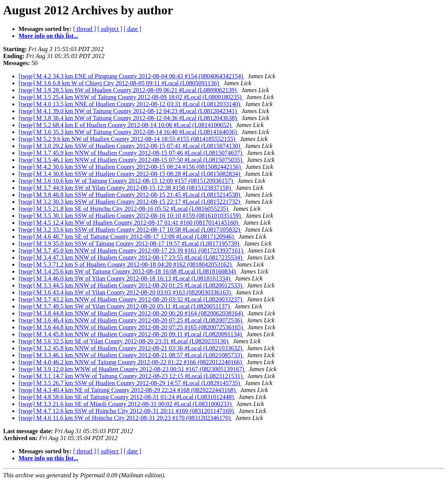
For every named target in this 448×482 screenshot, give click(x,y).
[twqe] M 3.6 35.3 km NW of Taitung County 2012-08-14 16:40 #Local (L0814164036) (129, 132)
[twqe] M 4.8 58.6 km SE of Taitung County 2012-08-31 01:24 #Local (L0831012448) (127, 397)
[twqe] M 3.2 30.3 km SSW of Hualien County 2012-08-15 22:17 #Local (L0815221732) (130, 202)
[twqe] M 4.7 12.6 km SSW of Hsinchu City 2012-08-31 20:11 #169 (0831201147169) (127, 411)
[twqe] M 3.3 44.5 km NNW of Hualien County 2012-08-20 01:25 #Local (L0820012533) (131, 285)
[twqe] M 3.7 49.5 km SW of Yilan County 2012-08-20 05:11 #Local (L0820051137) (125, 306)
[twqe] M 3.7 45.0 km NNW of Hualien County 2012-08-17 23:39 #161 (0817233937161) (131, 250)
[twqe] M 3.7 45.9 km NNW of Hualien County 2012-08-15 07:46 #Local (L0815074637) (131, 153)
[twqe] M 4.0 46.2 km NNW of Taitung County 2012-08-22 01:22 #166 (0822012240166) (131, 362)
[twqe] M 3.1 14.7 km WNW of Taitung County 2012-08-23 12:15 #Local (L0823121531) (131, 376)
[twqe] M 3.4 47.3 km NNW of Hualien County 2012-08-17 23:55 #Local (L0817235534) (131, 257)
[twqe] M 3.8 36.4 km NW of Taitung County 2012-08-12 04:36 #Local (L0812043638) (129, 118)
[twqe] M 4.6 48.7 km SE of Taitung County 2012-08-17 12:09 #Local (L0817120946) (127, 237)
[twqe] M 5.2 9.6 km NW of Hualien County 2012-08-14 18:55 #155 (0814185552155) (128, 139)
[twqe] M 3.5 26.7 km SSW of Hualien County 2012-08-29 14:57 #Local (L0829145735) (130, 383)
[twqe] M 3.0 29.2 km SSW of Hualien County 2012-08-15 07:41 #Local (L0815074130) (130, 146)
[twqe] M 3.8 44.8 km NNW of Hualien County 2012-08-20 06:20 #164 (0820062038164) (131, 313)
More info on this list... (48, 36)
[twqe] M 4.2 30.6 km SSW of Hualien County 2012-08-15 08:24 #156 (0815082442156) (130, 167)
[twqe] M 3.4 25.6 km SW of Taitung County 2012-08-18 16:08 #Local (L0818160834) (128, 271)
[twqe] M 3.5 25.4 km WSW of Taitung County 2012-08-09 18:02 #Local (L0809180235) (131, 97)
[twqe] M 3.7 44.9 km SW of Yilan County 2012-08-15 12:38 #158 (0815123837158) (125, 188)
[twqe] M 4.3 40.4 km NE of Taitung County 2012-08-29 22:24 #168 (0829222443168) (128, 390)
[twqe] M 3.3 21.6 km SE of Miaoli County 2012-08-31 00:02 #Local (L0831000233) (126, 404)
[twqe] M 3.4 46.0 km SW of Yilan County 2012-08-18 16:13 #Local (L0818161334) (125, 278)
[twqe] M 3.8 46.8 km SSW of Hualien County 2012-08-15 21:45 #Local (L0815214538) (130, 195)
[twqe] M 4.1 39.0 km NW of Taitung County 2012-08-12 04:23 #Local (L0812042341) (129, 111)
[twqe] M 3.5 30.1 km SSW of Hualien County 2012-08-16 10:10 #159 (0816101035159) (130, 216)
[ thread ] (85, 29)
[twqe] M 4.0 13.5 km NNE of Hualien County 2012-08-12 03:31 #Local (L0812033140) (130, 104)
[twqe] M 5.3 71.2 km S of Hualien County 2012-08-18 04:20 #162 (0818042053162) (126, 264)
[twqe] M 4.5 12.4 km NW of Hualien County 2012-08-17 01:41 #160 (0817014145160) (129, 223)
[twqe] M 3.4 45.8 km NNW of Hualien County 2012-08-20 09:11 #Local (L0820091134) (131, 334)
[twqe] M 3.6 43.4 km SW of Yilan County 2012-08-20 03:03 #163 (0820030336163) (125, 292)
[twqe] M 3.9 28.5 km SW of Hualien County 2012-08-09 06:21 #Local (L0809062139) (128, 90)
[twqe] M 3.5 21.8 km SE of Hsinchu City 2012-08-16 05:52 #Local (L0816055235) (124, 209)
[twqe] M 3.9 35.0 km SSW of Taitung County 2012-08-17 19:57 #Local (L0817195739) (130, 244)
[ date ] (133, 29)
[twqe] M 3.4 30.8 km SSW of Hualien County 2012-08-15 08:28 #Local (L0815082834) (130, 174)
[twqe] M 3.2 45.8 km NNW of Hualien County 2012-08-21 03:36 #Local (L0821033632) (131, 348)
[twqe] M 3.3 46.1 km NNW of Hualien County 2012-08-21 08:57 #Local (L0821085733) (131, 355)
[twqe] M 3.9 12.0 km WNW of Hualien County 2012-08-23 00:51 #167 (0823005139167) (132, 369)
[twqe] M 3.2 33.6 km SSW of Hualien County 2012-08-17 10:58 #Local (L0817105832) (130, 230)
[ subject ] (110, 29)
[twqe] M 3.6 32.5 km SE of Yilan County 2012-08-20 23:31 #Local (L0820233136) (124, 341)
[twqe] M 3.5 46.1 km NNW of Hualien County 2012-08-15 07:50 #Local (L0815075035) (131, 160)
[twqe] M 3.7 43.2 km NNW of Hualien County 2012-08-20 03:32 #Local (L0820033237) (131, 299)
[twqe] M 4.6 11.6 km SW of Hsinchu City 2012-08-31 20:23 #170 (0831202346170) (125, 418)
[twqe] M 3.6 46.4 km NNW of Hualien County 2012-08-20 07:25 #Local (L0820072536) (131, 320)
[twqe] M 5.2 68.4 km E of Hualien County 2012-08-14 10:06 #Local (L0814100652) (126, 125)
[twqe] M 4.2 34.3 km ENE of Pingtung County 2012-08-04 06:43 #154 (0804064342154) (132, 76)
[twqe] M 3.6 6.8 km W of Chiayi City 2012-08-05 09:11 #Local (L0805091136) (119, 83)
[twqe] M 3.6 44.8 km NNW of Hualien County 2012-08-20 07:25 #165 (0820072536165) (131, 327)
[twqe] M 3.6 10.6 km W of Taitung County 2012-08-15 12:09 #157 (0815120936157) (127, 181)
